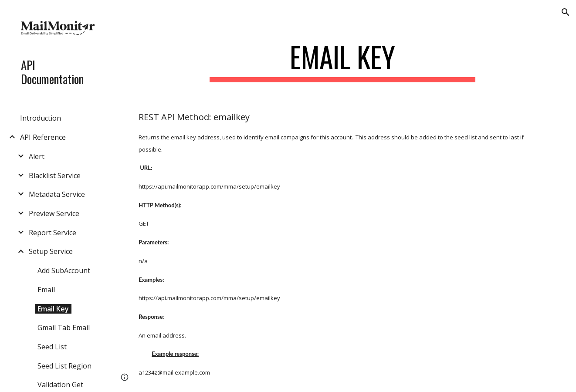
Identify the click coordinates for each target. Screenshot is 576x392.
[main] (342, 61)
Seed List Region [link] (64, 366)
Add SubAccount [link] (64, 270)
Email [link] (46, 290)
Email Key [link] (53, 309)
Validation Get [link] (60, 385)
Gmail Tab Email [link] (64, 328)
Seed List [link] (52, 347)
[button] (566, 12)
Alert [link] (37, 156)
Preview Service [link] (54, 213)
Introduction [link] (41, 118)
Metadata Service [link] (57, 194)
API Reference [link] (43, 137)
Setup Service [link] (51, 251)
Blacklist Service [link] (55, 176)
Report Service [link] (53, 233)
